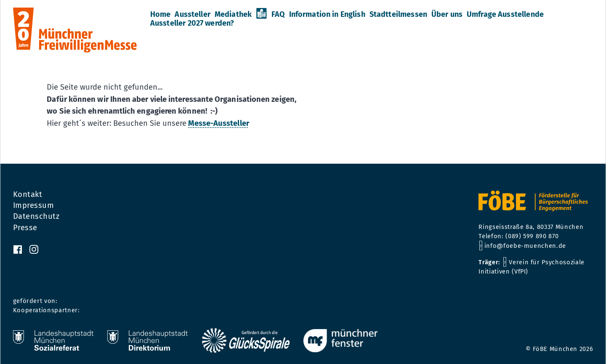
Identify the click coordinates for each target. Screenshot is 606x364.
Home (161, 14)
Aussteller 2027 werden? (192, 23)
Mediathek (233, 14)
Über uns (447, 14)
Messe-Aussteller (218, 123)
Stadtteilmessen (398, 14)
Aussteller (193, 14)
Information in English (327, 14)
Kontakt (28, 194)
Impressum (34, 205)
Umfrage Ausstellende (505, 14)
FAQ (278, 14)
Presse (25, 228)
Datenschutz (36, 216)
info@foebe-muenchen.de (525, 246)
